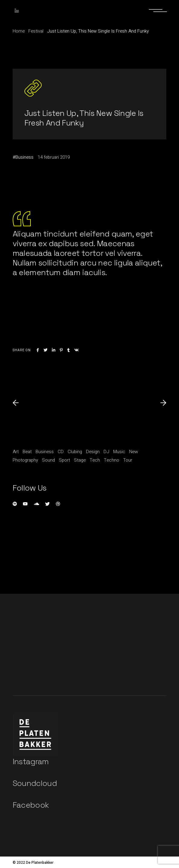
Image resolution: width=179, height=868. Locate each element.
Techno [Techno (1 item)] (112, 460)
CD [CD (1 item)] (61, 452)
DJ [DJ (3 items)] (106, 452)
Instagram (31, 761)
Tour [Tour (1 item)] (128, 460)
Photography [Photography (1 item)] (25, 460)
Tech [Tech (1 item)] (95, 460)
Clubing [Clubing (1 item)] (75, 452)
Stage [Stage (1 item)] (80, 460)
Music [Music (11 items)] (119, 452)
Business (24, 157)
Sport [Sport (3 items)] (64, 460)
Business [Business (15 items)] (45, 452)
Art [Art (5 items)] (16, 452)
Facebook (31, 805)
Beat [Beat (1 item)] (27, 452)
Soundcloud (35, 783)
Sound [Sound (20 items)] (48, 460)
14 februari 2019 (54, 157)
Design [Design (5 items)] (93, 452)
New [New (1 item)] (134, 452)
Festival (36, 31)
